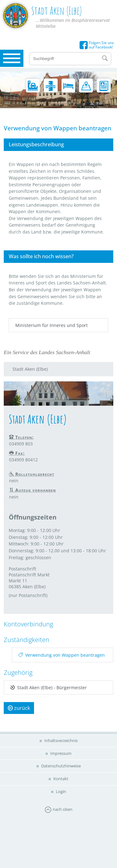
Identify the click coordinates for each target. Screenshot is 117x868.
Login (61, 791)
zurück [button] (19, 708)
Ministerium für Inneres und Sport (51, 325)
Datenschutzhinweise (61, 766)
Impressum (60, 753)
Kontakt (60, 779)
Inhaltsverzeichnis (61, 740)
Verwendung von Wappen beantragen (62, 655)
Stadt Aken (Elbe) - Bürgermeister (49, 687)
